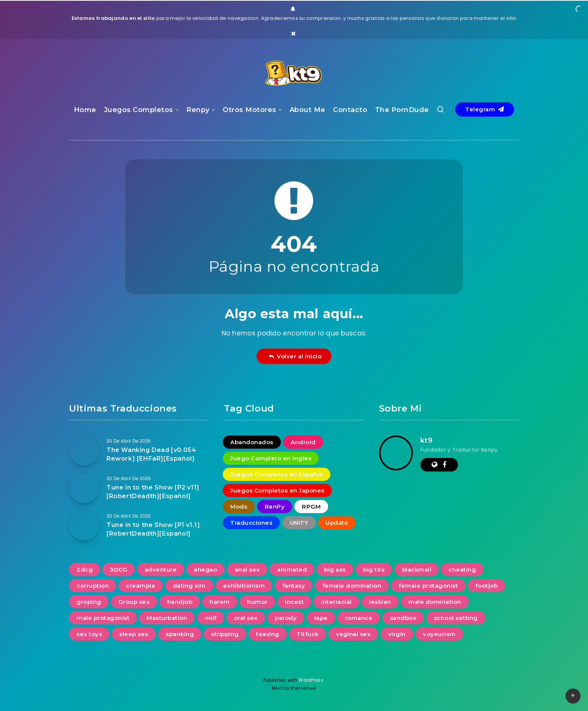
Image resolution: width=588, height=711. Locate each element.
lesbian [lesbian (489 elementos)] (380, 602)
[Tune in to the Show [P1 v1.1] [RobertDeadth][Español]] (84, 525)
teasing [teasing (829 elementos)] (268, 634)
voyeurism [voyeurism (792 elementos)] (439, 634)
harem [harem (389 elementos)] (220, 602)
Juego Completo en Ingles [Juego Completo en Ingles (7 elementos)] (271, 458)
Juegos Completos (139, 110)
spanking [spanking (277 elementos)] (180, 634)
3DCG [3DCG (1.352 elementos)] (118, 570)
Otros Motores (250, 110)
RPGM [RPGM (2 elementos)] (311, 507)
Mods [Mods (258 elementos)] (239, 507)
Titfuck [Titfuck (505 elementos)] (308, 634)
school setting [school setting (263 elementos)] (456, 618)
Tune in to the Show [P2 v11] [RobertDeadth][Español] (153, 492)
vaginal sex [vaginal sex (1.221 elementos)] (353, 634)
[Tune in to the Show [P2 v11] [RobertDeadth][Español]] (84, 488)
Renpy (198, 110)
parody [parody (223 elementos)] (286, 618)
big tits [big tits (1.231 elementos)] (374, 570)
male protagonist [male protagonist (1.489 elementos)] (103, 618)
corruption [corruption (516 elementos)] (93, 586)
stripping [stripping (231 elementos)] (225, 634)
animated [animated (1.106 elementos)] (292, 570)
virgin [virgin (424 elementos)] (397, 634)
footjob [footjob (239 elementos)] (487, 586)
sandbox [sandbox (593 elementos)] (403, 618)
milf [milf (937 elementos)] (211, 618)
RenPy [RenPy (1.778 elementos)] (275, 507)
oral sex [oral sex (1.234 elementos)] (246, 618)
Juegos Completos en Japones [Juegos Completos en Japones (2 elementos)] (277, 490)
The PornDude (402, 110)
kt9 (427, 440)
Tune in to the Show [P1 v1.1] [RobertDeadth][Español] (153, 529)
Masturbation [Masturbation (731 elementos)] (167, 618)
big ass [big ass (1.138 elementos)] (335, 570)
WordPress (312, 680)
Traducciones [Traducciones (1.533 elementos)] (251, 523)
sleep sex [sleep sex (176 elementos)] (134, 634)
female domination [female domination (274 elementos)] (352, 586)
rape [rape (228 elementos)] (321, 618)
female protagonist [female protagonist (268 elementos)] (428, 586)
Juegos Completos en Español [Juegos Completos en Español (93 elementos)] (277, 474)
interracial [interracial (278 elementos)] (336, 602)
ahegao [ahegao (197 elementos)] (205, 570)
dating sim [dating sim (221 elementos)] (189, 586)
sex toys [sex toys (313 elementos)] (89, 634)
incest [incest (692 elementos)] (294, 602)
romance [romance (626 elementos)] (359, 618)
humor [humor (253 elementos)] (257, 602)
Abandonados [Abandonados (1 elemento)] (252, 442)
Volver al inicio (295, 356)
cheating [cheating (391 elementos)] (462, 570)
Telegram (485, 109)
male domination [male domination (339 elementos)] (435, 602)
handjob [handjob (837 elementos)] (180, 602)
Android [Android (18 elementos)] (303, 442)
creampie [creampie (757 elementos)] (141, 586)
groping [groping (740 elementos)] (89, 602)
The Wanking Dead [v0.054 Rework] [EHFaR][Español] (151, 454)
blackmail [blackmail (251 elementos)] (417, 570)
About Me (307, 110)
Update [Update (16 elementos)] (337, 523)
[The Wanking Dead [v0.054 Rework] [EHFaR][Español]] (84, 451)
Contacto (350, 110)
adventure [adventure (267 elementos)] (161, 570)
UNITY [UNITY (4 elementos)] (299, 523)
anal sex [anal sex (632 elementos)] (247, 570)
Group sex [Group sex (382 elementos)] (134, 602)
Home (85, 110)
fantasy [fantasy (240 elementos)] (294, 586)
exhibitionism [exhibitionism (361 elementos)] (244, 586)
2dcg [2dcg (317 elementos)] (85, 570)
